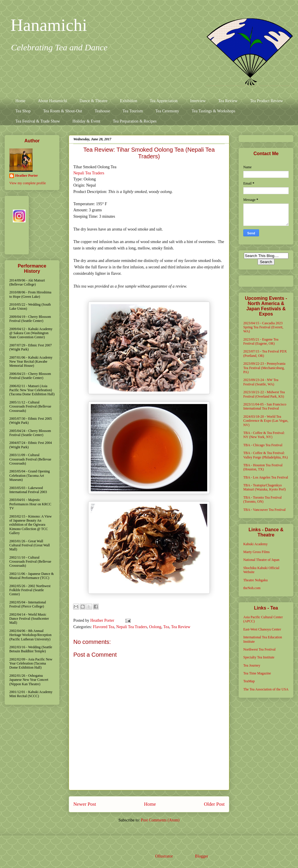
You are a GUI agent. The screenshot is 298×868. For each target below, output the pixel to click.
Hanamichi (49, 25)
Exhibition (128, 101)
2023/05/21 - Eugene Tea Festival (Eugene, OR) (261, 341)
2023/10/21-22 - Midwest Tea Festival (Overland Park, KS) (264, 394)
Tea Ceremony (167, 111)
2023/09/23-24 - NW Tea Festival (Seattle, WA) (261, 382)
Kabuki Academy (256, 544)
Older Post (214, 804)
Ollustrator (164, 856)
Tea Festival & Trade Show (38, 121)
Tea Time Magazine (257, 673)
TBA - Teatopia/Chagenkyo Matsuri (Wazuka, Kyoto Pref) (265, 487)
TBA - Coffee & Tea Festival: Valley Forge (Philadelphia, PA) (266, 455)
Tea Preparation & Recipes (135, 121)
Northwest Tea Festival (259, 649)
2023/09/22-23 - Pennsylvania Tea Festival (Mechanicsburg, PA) (264, 368)
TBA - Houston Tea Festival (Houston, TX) (263, 467)
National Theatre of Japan (261, 560)
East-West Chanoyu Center (262, 629)
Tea (166, 627)
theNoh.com (252, 588)
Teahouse (102, 111)
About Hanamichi (52, 101)
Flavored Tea (103, 627)
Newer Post (85, 804)
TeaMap (249, 681)
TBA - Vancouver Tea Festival (264, 510)
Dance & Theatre (93, 101)
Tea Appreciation (164, 101)
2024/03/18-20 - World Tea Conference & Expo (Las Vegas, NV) (266, 421)
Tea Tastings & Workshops (213, 111)
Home (20, 101)
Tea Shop (23, 111)
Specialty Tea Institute (259, 657)
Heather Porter (103, 620)
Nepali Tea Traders (89, 173)
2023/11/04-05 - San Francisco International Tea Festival (265, 406)
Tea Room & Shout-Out (63, 111)
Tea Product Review (266, 101)
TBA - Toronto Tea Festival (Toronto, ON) (262, 499)
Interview (198, 101)
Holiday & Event (86, 121)
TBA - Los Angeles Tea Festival (266, 477)
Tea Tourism (133, 111)
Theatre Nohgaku (256, 580)
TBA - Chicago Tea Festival (263, 445)
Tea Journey (252, 665)
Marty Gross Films (257, 552)
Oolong (155, 627)
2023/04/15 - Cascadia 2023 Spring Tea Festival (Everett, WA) (263, 327)
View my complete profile (28, 183)
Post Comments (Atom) (160, 820)
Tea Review (228, 101)
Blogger (201, 856)
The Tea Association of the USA (266, 689)
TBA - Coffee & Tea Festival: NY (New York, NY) (264, 435)
